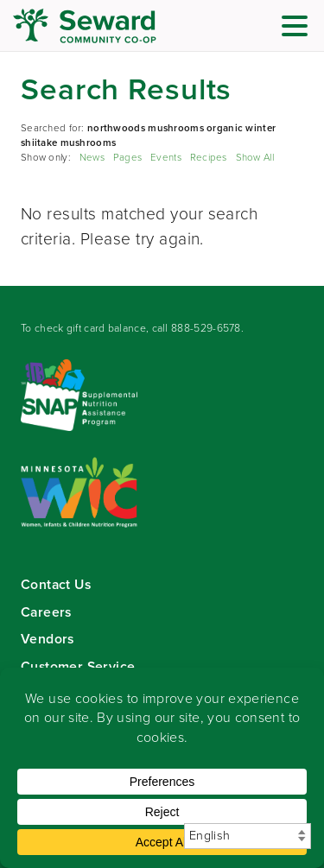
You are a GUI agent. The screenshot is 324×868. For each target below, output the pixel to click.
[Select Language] (248, 836)
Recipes (209, 158)
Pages (127, 158)
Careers (46, 612)
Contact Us (56, 584)
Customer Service (78, 666)
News (92, 158)
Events (166, 158)
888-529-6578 (206, 328)
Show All (255, 158)
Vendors (48, 639)
